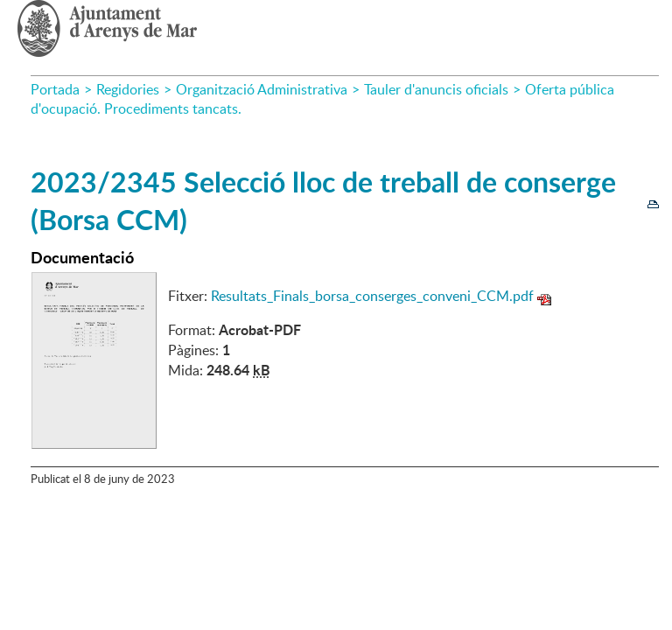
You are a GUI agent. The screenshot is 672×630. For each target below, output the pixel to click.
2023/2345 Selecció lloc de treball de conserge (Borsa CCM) (323, 200)
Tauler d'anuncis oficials (436, 89)
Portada (55, 89)
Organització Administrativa (262, 89)
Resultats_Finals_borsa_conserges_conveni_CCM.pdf (372, 296)
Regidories (128, 89)
